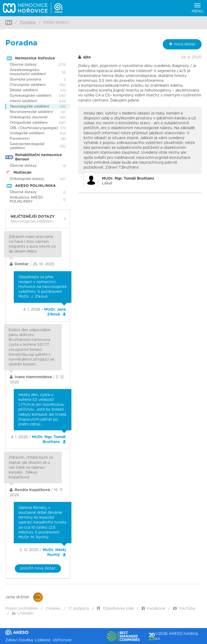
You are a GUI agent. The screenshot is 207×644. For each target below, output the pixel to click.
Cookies (53, 609)
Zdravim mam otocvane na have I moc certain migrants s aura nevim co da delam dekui (32, 244)
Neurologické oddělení (30, 107)
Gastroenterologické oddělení (27, 146)
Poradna (28, 22)
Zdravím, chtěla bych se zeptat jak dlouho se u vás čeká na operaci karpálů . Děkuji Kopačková (31, 467)
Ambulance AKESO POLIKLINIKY (26, 200)
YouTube (184, 609)
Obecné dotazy (23, 65)
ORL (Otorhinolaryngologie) (34, 128)
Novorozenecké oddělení (31, 112)
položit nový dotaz (38, 568)
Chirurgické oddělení (28, 85)
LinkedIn (23, 613)
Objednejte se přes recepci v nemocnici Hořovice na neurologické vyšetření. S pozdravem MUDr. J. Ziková (42, 287)
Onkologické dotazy (27, 179)
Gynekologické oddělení (30, 96)
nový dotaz (182, 44)
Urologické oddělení (27, 133)
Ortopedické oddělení (29, 123)
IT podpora (79, 609)
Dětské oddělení (24, 90)
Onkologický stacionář (29, 117)
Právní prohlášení (22, 609)
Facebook (153, 609)
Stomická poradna (25, 80)
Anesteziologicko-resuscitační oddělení (28, 72)
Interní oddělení (23, 101)
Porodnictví (20, 139)
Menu (197, 8)
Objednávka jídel (115, 609)
